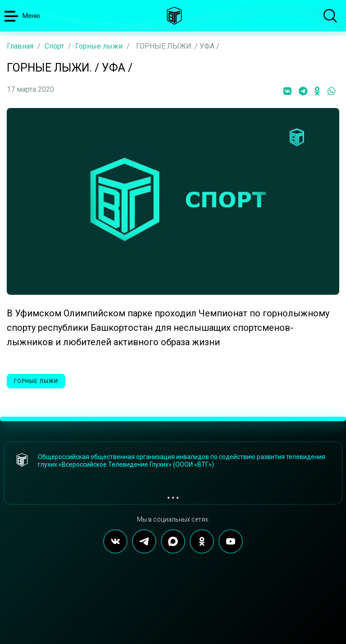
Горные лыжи (99, 46)
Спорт (54, 46)
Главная (20, 46)
